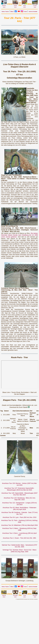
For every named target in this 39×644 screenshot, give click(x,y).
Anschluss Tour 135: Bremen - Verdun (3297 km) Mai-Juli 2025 (19, 484)
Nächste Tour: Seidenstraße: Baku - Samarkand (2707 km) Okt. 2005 (19, 546)
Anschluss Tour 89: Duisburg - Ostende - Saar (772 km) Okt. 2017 (19, 513)
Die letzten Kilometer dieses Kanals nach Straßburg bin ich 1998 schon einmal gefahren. (19, 235)
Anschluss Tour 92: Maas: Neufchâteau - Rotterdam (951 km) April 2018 (19, 509)
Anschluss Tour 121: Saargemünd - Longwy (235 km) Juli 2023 (20, 504)
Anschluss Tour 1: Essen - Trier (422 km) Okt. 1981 (20, 538)
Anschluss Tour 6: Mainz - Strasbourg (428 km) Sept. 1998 (20, 529)
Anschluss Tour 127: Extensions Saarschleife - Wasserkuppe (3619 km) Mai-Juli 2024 (20, 489)
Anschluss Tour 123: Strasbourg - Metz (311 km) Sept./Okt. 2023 (20, 499)
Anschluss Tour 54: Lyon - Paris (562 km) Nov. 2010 (20, 517)
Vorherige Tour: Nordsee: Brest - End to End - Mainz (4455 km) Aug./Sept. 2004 (20, 551)
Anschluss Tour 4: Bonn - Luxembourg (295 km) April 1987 (19, 534)
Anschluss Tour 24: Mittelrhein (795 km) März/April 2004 (19, 525)
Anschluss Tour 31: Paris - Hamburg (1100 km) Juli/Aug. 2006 (20, 521)
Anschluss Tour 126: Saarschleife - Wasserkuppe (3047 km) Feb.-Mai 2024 (19, 494)
